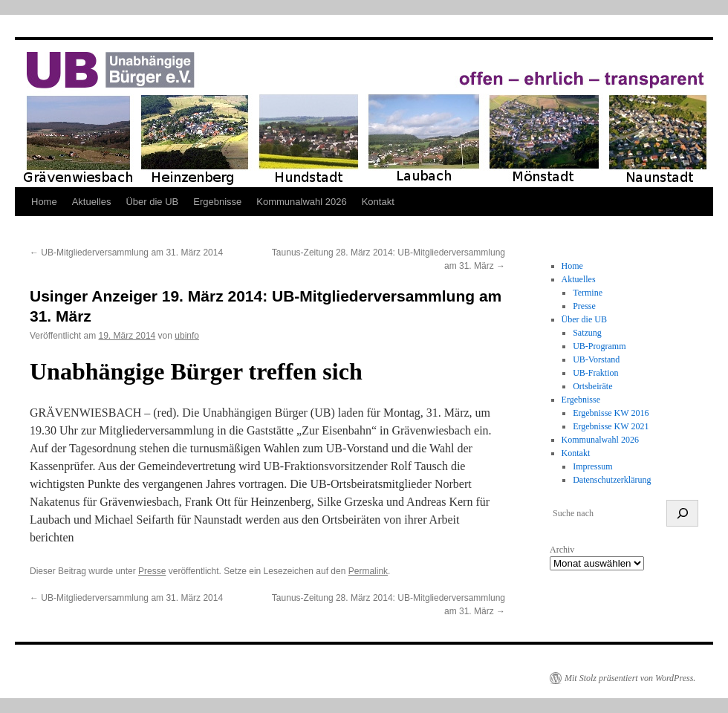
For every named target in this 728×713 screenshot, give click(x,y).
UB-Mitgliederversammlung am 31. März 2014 (126, 253)
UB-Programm (599, 346)
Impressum (592, 466)
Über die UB (152, 202)
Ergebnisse (217, 202)
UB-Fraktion (595, 373)
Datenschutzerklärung (612, 480)
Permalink (368, 571)
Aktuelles (92, 202)
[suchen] (682, 513)
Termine (588, 293)
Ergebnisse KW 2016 (611, 413)
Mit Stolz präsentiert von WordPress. (630, 678)
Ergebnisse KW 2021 (611, 426)
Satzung (587, 333)
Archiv (562, 550)
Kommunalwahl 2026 (301, 202)
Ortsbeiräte (592, 386)
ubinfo (187, 336)
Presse (152, 571)
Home (44, 202)
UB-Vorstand (596, 359)
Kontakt (378, 202)
